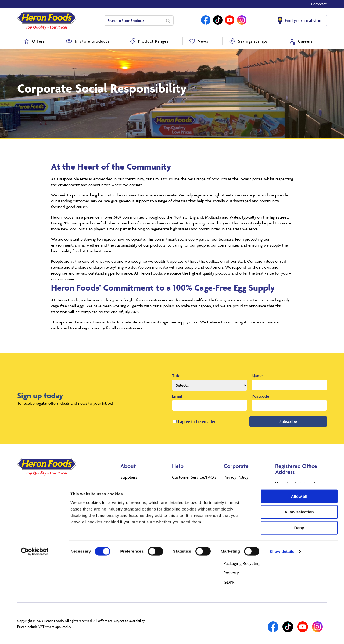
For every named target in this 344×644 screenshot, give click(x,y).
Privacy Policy (236, 477)
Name (257, 376)
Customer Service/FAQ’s (194, 477)
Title (176, 376)
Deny (299, 610)
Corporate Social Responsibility (239, 532)
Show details (282, 633)
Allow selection (299, 594)
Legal (228, 496)
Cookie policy (236, 487)
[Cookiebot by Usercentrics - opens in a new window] (35, 634)
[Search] (168, 20)
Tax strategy (234, 520)
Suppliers (129, 477)
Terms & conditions (189, 496)
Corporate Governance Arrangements (244, 508)
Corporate (319, 4)
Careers (127, 496)
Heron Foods (132, 487)
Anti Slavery (234, 544)
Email (177, 396)
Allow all (299, 578)
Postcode (260, 396)
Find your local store (304, 20)
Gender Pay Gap (238, 554)
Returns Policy (185, 487)
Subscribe (288, 421)
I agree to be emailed (197, 421)
